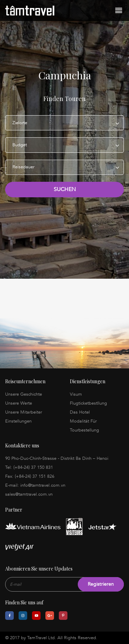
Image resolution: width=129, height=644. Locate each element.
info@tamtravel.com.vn (43, 485)
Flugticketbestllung (88, 403)
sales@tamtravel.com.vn (29, 494)
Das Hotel (80, 412)
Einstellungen (18, 421)
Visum (76, 394)
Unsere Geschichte (24, 394)
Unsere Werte (19, 403)
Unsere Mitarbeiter (24, 412)
